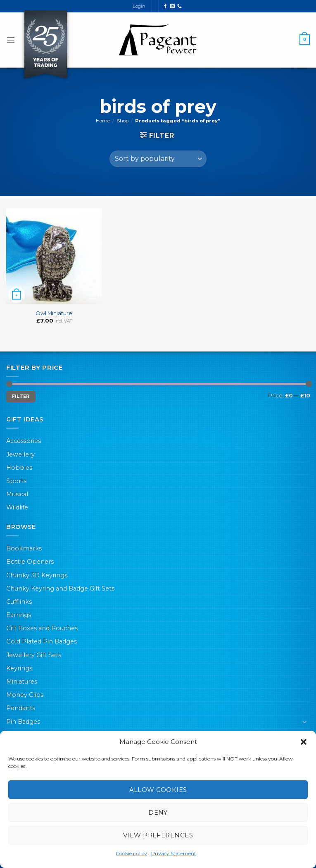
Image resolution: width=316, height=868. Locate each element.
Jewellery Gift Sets (34, 655)
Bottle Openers (30, 562)
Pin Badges (23, 722)
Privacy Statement (174, 853)
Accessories (24, 441)
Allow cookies (158, 790)
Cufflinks (19, 602)
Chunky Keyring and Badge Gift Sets (60, 588)
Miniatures (22, 681)
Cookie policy (131, 853)
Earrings (19, 615)
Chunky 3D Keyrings (37, 575)
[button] (304, 742)
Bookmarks (24, 548)
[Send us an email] (172, 6)
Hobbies (19, 468)
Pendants (21, 708)
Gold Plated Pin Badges (42, 641)
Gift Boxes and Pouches (42, 628)
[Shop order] (158, 159)
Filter (21, 396)
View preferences (158, 835)
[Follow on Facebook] (165, 6)
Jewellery (20, 454)
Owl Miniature (54, 313)
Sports (16, 481)
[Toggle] (305, 722)
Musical (17, 494)
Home (103, 121)
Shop (123, 121)
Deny (158, 812)
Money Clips (25, 695)
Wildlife (17, 507)
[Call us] (179, 6)
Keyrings (19, 668)
